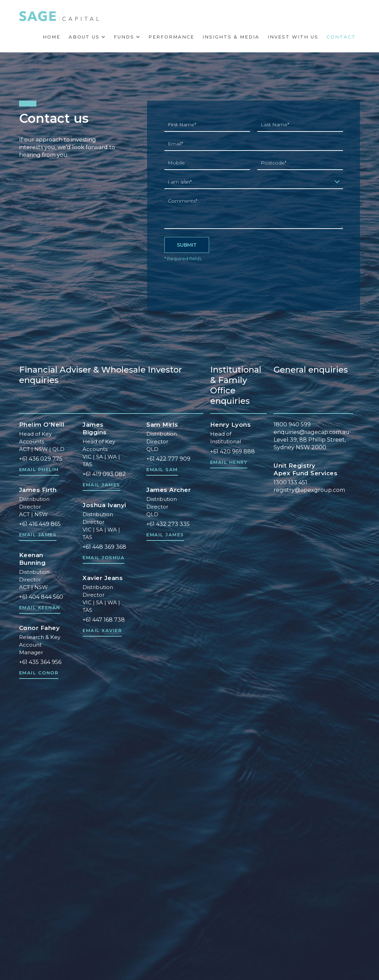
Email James (38, 535)
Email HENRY (229, 462)
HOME (51, 37)
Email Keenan (40, 608)
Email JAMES (101, 485)
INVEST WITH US (293, 37)
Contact (341, 37)
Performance (171, 37)
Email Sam (162, 470)
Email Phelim (39, 470)
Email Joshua (104, 558)
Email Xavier (102, 630)
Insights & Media (231, 37)
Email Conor (39, 673)
